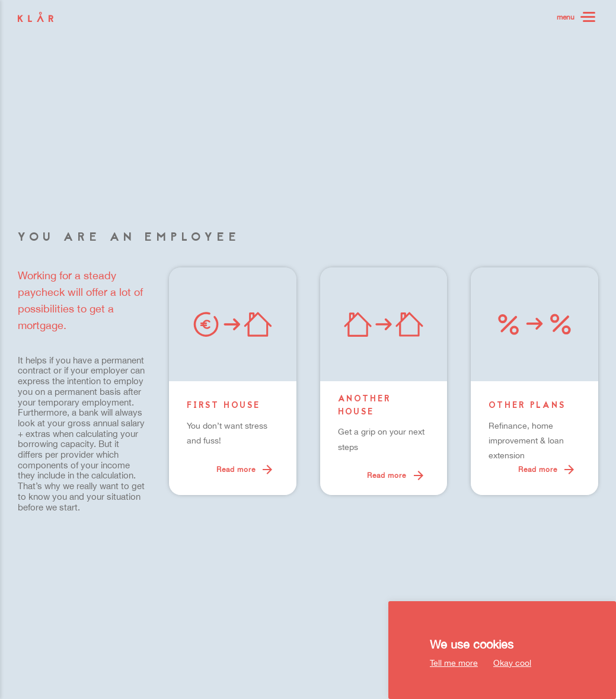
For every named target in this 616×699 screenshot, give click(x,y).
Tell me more (454, 663)
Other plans (527, 406)
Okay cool (512, 663)
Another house (365, 406)
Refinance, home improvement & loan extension (526, 441)
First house (224, 406)
